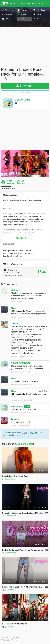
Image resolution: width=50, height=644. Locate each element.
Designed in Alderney (10, 637)
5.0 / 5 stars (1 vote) (8, 189)
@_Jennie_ (16, 381)
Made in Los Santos (9, 640)
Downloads (11, 183)
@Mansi (15, 326)
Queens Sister (22, 100)
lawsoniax (16, 419)
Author (27, 363)
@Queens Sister (18, 311)
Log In (25, 433)
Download (25, 86)
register (33, 433)
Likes (23, 183)
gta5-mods (16, 290)
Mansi (14, 308)
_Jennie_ (15, 323)
